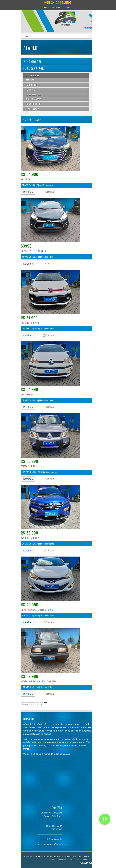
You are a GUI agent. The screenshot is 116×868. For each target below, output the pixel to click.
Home (47, 8)
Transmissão (32, 109)
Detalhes (28, 192)
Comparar (50, 192)
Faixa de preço (33, 104)
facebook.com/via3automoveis (53, 844)
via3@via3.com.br (53, 839)
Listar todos (32, 75)
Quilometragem (34, 94)
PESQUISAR (32, 120)
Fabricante (31, 85)
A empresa (62, 860)
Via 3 (53, 22)
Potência (30, 90)
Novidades (57, 8)
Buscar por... (35, 69)
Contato (69, 8)
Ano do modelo (34, 99)
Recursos (31, 80)
